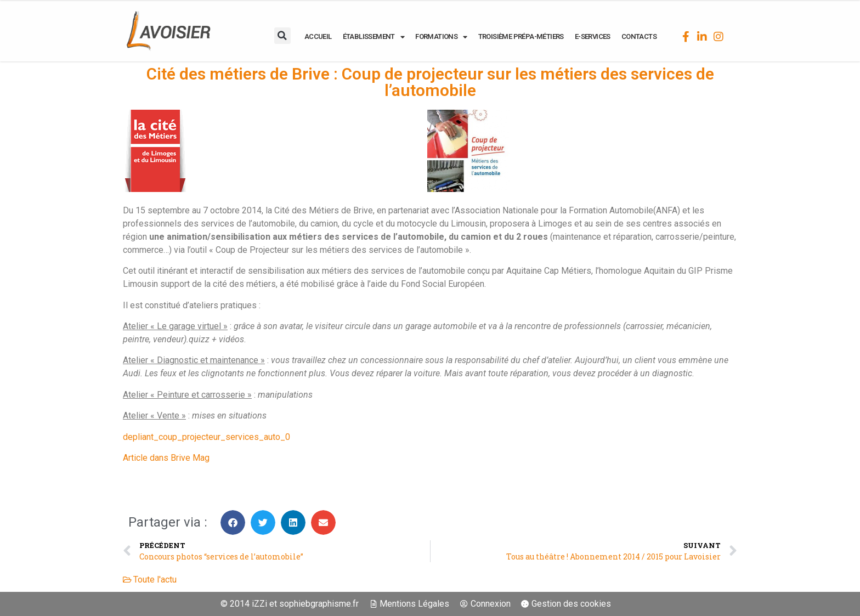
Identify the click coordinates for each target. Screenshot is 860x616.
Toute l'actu (155, 580)
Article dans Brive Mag (166, 458)
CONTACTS (639, 36)
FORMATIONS (441, 37)
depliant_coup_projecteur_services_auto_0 (206, 437)
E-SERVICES (593, 36)
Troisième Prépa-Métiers (521, 36)
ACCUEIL (318, 36)
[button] (282, 36)
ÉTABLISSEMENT (374, 37)
